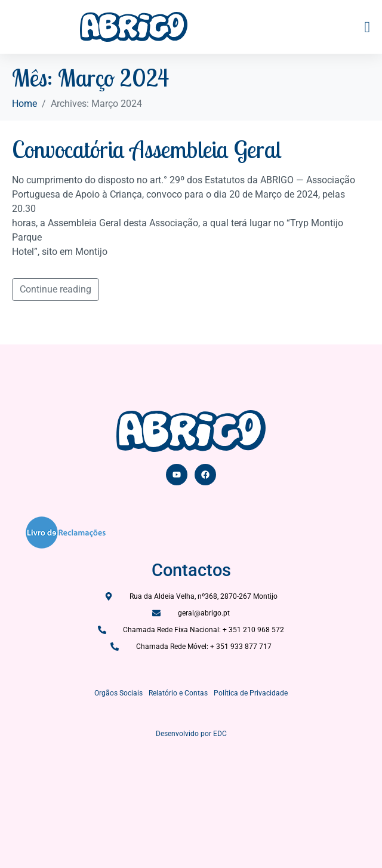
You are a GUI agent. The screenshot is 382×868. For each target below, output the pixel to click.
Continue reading (56, 289)
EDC (220, 734)
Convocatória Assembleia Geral (147, 149)
